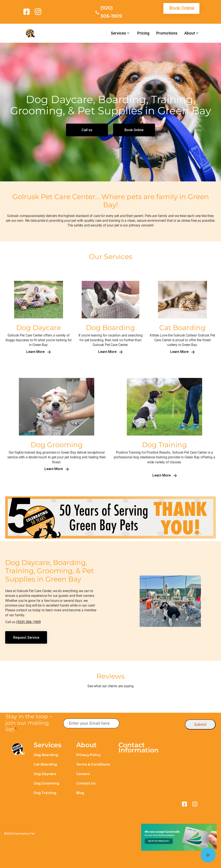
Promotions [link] (167, 33)
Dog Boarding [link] (46, 755)
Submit (200, 724)
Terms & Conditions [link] (93, 764)
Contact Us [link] (86, 783)
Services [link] (118, 33)
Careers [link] (83, 774)
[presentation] (152, 723)
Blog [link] (80, 793)
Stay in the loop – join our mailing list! (29, 723)
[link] (27, 12)
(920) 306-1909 (28, 622)
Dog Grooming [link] (47, 783)
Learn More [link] (39, 352)
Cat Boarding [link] (45, 764)
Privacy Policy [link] (88, 755)
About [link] (190, 33)
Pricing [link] (143, 33)
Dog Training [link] (45, 793)
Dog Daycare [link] (45, 774)
